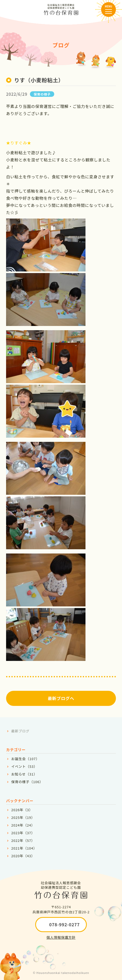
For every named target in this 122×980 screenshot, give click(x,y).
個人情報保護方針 (61, 937)
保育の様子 (42, 94)
